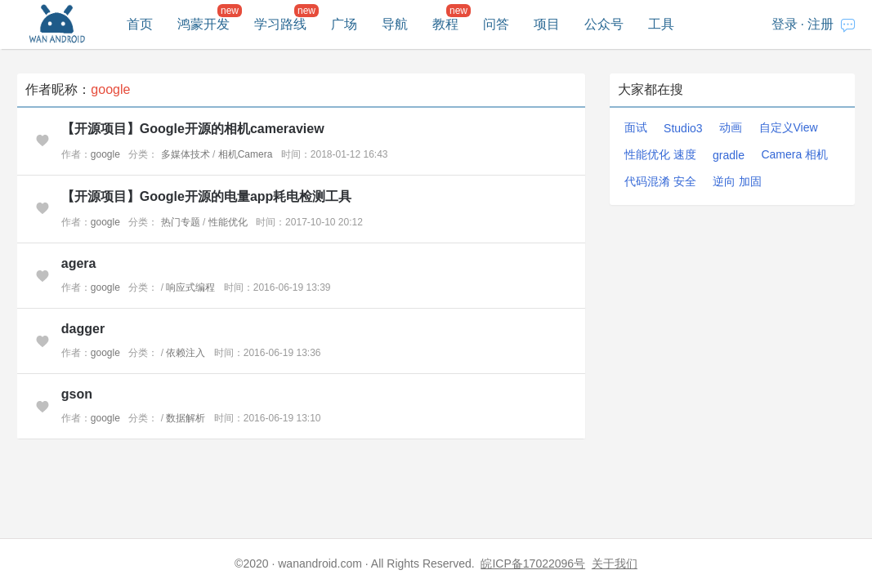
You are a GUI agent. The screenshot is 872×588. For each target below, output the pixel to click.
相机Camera (246, 154)
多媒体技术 (186, 154)
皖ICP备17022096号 (533, 563)
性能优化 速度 (660, 154)
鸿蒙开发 (203, 24)
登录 (785, 24)
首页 (140, 24)
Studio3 (683, 128)
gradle (729, 155)
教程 (445, 24)
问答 (496, 24)
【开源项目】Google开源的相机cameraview (193, 129)
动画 (731, 127)
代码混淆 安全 (660, 181)
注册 (821, 24)
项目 (547, 24)
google (105, 154)
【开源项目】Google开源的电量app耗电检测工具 (207, 196)
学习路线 (280, 24)
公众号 (604, 24)
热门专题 (181, 222)
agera (79, 263)
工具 (661, 24)
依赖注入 (186, 353)
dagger (83, 329)
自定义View (789, 127)
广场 (344, 24)
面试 (636, 127)
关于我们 (615, 563)
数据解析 (186, 418)
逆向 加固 (737, 181)
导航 (395, 24)
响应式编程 (190, 287)
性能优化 (228, 222)
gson (77, 394)
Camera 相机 (794, 154)
